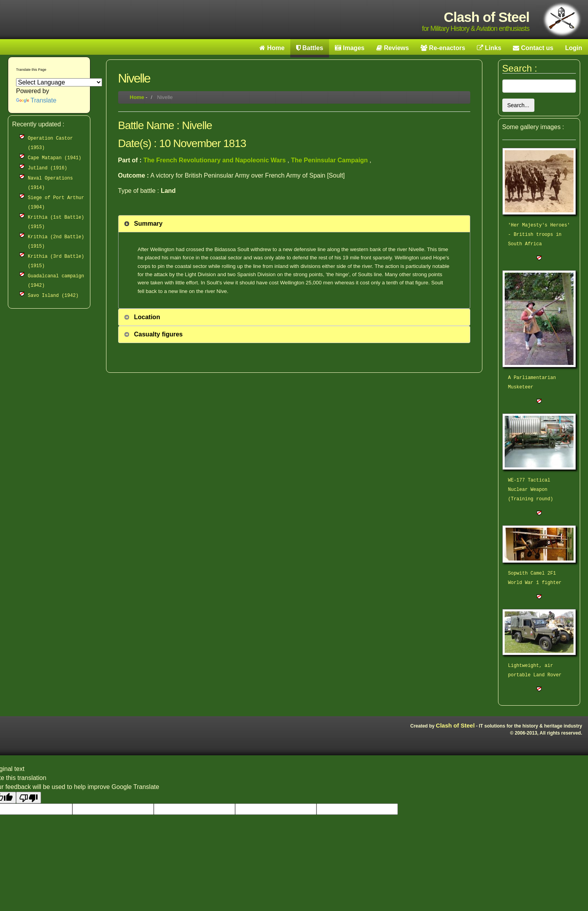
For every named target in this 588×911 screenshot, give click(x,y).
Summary (148, 224)
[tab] (294, 224)
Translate (36, 100)
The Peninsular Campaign (330, 160)
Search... (518, 105)
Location (147, 317)
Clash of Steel (455, 725)
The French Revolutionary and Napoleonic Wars (215, 160)
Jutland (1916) (48, 168)
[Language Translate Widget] (59, 82)
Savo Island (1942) (53, 296)
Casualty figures (158, 334)
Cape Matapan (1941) (55, 158)
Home (137, 97)
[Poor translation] (29, 798)
